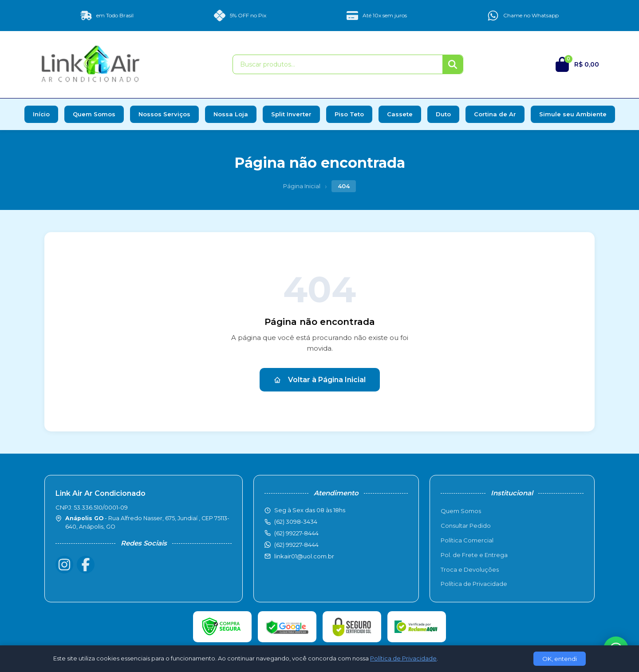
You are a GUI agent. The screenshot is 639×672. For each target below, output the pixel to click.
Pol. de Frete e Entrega (474, 555)
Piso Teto (349, 114)
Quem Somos (94, 114)
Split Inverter (291, 114)
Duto (443, 114)
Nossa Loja (231, 114)
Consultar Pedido (466, 526)
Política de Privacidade (474, 584)
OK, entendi (560, 659)
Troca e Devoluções (470, 569)
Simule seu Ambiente (573, 114)
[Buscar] (453, 64)
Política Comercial (467, 540)
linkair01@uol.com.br (304, 556)
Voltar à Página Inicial (320, 380)
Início (41, 114)
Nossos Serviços (164, 114)
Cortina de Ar (495, 114)
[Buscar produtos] (338, 64)
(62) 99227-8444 (296, 545)
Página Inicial (302, 186)
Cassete (400, 114)
